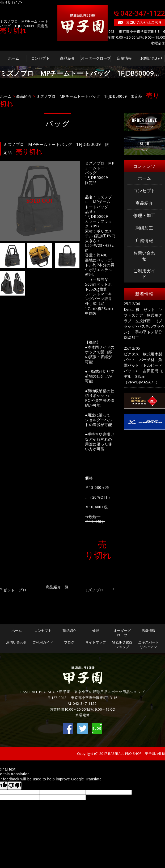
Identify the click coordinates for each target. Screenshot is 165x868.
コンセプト (40, 58)
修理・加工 (144, 215)
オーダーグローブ (96, 58)
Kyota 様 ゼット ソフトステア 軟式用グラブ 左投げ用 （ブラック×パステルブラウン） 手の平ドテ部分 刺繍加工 (144, 324)
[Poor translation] (15, 786)
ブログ (69, 642)
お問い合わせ (151, 58)
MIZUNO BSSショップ (122, 644)
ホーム (14, 58)
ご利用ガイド (144, 274)
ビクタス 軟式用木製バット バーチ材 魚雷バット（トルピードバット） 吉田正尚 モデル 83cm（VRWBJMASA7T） (144, 368)
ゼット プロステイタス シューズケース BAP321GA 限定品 (16, 589)
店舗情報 (124, 58)
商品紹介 (67, 58)
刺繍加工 (144, 228)
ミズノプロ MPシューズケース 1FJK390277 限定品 (98, 589)
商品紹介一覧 (57, 587)
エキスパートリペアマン (149, 644)
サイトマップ (96, 642)
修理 (96, 630)
